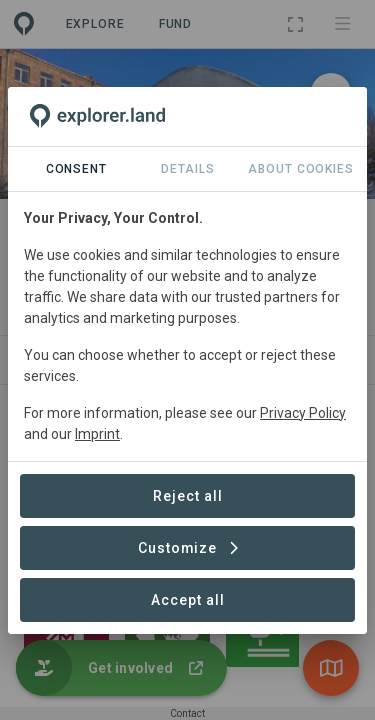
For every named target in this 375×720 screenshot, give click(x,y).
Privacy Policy (303, 413)
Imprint (97, 434)
